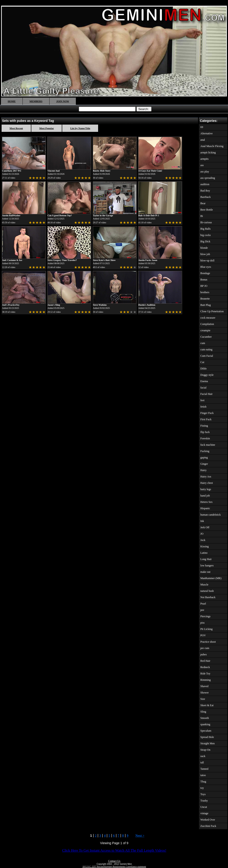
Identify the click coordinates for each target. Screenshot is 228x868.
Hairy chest (207, 483)
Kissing (204, 546)
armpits (204, 159)
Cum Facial (207, 356)
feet (202, 400)
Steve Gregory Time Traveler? (62, 260)
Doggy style (207, 375)
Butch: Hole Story (102, 171)
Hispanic (205, 508)
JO (202, 534)
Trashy (204, 801)
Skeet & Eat (207, 705)
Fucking (205, 451)
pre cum (205, 648)
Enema (204, 381)
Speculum (206, 731)
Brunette (205, 299)
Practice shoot (208, 642)
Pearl (203, 604)
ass (202, 165)
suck (203, 756)
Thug (203, 782)
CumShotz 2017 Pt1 (12, 171)
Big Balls (205, 229)
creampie (205, 330)
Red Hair (205, 661)
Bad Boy (205, 191)
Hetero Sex (206, 502)
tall (202, 762)
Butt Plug (206, 305)
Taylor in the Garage (103, 215)
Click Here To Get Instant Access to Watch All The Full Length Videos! (114, 850)
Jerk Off (205, 527)
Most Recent (16, 128)
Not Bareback (208, 597)
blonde (204, 248)
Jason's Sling (54, 305)
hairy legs (206, 489)
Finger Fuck (207, 413)
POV (203, 635)
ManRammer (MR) (211, 578)
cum (203, 343)
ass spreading (208, 178)
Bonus (204, 280)
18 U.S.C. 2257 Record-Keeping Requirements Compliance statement (114, 867)
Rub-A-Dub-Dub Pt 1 (149, 215)
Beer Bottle (207, 210)
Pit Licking (206, 629)
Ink (202, 521)
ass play (205, 172)
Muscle (204, 585)
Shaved (204, 686)
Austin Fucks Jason (148, 260)
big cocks (206, 235)
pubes (203, 654)
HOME (12, 101)
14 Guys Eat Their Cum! (150, 171)
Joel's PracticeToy (11, 305)
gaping (204, 457)
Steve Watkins (100, 305)
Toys (203, 794)
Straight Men (207, 743)
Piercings (205, 616)
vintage (204, 813)
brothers (205, 292)
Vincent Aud (53, 171)
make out (205, 572)
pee (202, 610)
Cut (202, 362)
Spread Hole (207, 737)
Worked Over (208, 820)
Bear (203, 203)
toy (202, 788)
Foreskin (205, 438)
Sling (203, 712)
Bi (202, 216)
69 (202, 127)
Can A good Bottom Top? (60, 215)
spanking (205, 724)
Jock (203, 540)
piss (202, 623)
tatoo (203, 775)
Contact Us (114, 861)
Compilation (207, 324)
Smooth (204, 718)
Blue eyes (206, 267)
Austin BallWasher (11, 215)
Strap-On (205, 750)
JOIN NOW (63, 101)
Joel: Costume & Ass (12, 260)
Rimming (205, 680)
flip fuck (205, 432)
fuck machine (208, 445)
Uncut (204, 807)
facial (203, 388)
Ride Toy (205, 674)
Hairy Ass (206, 477)
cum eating (206, 349)
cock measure (208, 318)
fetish (203, 407)
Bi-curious (206, 222)
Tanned (204, 769)
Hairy (203, 470)
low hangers (207, 566)
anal (203, 140)
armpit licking (208, 152)
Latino (204, 553)
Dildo (203, 369)
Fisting (204, 426)
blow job (205, 254)
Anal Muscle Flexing (212, 146)
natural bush (207, 591)
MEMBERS (36, 101)
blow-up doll (207, 261)
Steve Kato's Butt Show (104, 260)
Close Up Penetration (212, 311)
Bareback (205, 197)
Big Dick (205, 241)
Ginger (204, 464)
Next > (140, 836)
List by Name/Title (80, 128)
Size (203, 699)
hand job (205, 496)
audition (205, 184)
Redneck (205, 667)
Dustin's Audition (147, 305)
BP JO (204, 286)
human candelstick (211, 515)
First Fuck (206, 419)
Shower (204, 693)
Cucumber (206, 337)
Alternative (206, 133)
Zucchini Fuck (208, 826)
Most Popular (47, 128)
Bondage (205, 273)
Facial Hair (206, 394)
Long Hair (206, 559)
